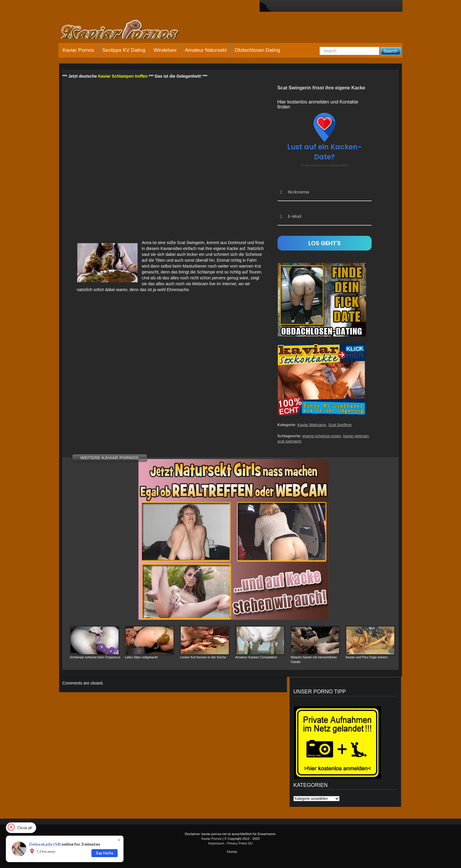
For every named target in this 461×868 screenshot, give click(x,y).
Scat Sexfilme (340, 425)
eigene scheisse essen (322, 436)
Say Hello (105, 853)
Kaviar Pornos (78, 50)
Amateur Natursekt (206, 50)
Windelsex (165, 50)
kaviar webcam (356, 436)
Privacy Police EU (240, 843)
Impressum (216, 843)
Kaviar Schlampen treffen (123, 76)
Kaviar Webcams (312, 425)
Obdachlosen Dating (257, 50)
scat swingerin (289, 441)
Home (232, 852)
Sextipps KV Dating (124, 50)
